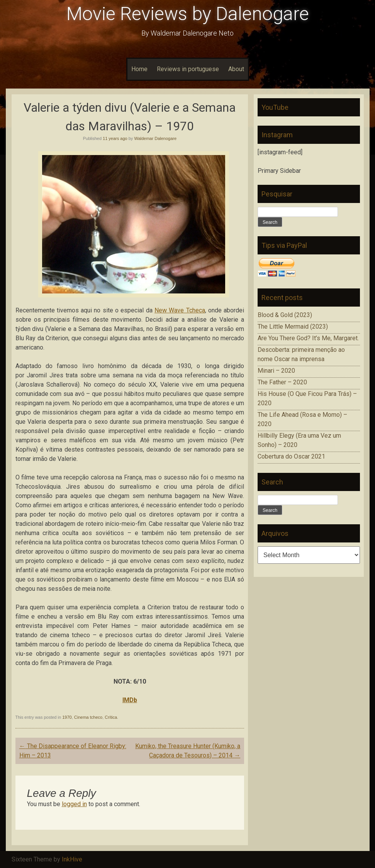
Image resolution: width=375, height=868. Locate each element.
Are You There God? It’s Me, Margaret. (308, 338)
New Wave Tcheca (180, 310)
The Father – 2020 (282, 382)
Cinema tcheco (88, 717)
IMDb (130, 700)
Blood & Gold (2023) (285, 315)
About (236, 69)
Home (139, 69)
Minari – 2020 (276, 371)
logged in (74, 804)
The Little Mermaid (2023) (293, 327)
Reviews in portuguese (188, 69)
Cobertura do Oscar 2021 (291, 456)
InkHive (72, 859)
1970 (67, 717)
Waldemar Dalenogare (155, 138)
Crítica (111, 717)
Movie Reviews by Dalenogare (188, 14)
